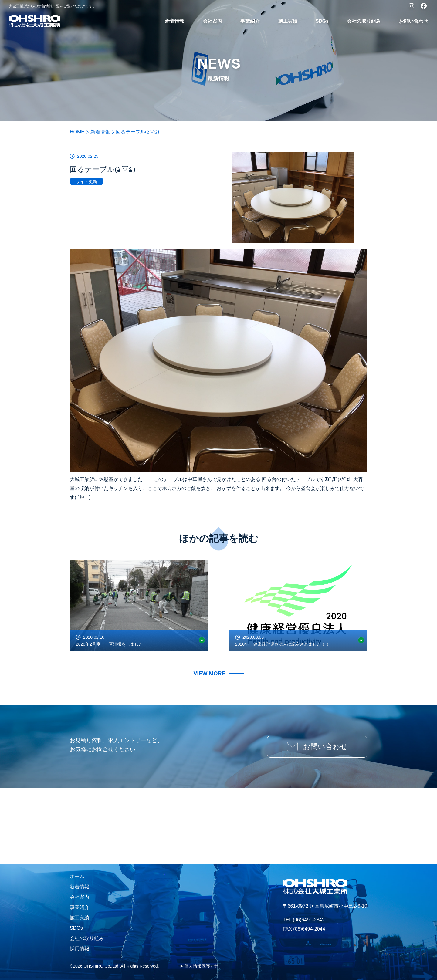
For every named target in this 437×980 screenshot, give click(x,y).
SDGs (322, 21)
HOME (77, 132)
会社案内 (212, 21)
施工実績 (288, 21)
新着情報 (175, 21)
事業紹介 (250, 21)
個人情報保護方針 (202, 966)
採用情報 (80, 949)
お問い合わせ (414, 21)
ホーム (77, 876)
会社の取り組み (364, 21)
